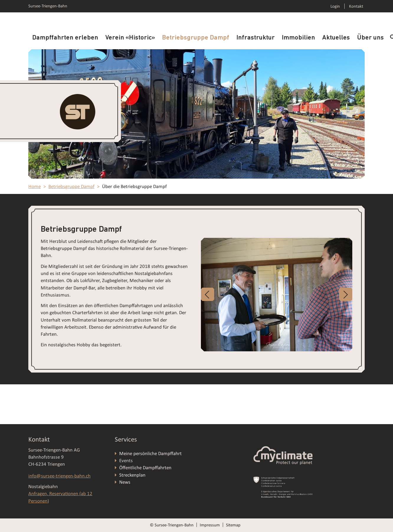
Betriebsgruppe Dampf (196, 38)
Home (35, 186)
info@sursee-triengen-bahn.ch (59, 476)
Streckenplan (132, 475)
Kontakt (356, 6)
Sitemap (233, 525)
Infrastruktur (256, 38)
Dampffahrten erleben (65, 38)
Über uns (370, 38)
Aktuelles (336, 38)
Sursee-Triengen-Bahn (48, 6)
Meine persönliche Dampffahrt (151, 453)
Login (335, 6)
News (125, 482)
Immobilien (298, 38)
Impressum (210, 525)
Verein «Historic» (130, 38)
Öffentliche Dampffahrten (146, 468)
